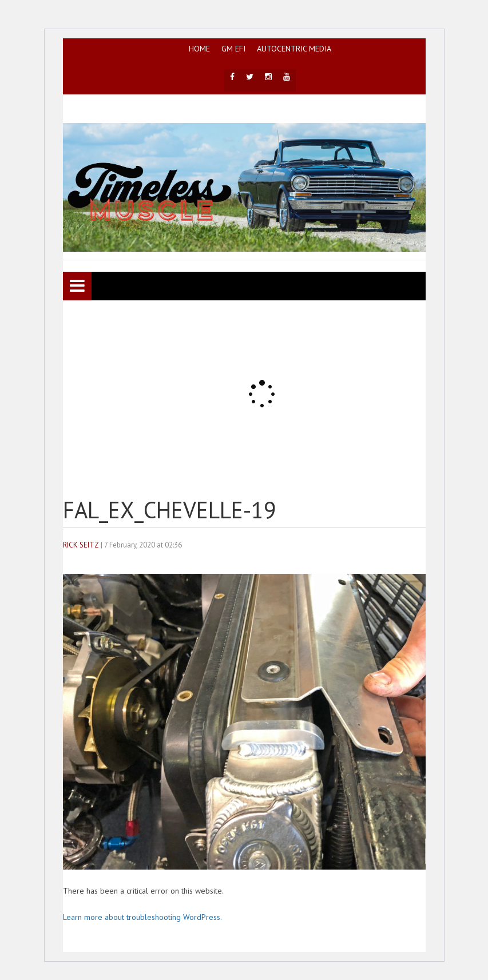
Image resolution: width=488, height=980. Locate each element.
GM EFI (233, 49)
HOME (199, 49)
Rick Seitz (81, 545)
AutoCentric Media (294, 49)
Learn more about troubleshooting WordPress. (142, 917)
